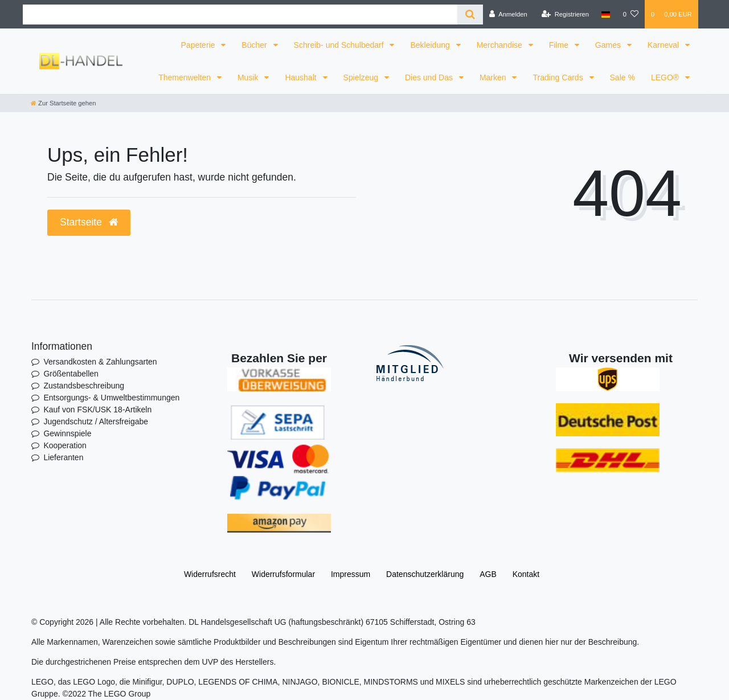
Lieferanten (63, 457)
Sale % (622, 77)
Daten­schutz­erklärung (425, 574)
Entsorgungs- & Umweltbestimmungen (111, 398)
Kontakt (526, 574)
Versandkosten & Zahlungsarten (100, 362)
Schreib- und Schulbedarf (340, 45)
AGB (488, 574)
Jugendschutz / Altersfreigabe (96, 421)
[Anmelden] (508, 14)
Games (609, 45)
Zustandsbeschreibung (84, 386)
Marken (494, 77)
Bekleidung (431, 45)
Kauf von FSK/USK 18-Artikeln (97, 410)
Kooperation (65, 445)
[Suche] (470, 15)
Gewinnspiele (67, 433)
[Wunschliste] (631, 14)
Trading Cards (559, 77)
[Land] (606, 14)
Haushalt (302, 77)
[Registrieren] (565, 14)
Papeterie (199, 45)
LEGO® (666, 77)
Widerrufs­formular (283, 574)
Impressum (351, 574)
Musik (249, 77)
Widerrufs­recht (210, 574)
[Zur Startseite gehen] (63, 103)
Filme (560, 45)
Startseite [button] (89, 222)
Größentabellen (71, 374)
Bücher (255, 45)
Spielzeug (362, 77)
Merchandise (501, 45)
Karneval (664, 45)
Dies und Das (430, 77)
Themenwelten (186, 77)
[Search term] (240, 15)
